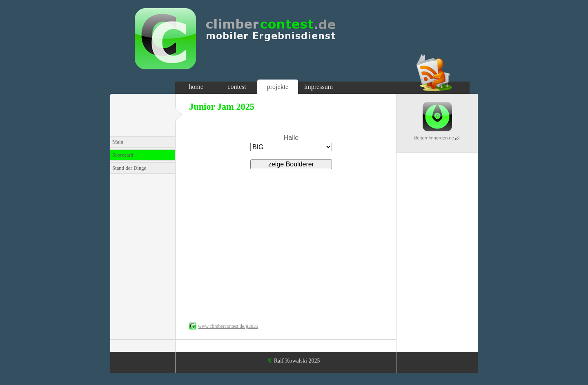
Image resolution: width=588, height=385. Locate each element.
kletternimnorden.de (434, 138)
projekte (278, 87)
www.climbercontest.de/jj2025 (228, 326)
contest (237, 87)
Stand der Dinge (129, 168)
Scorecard (123, 155)
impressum (318, 87)
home (196, 87)
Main (118, 142)
